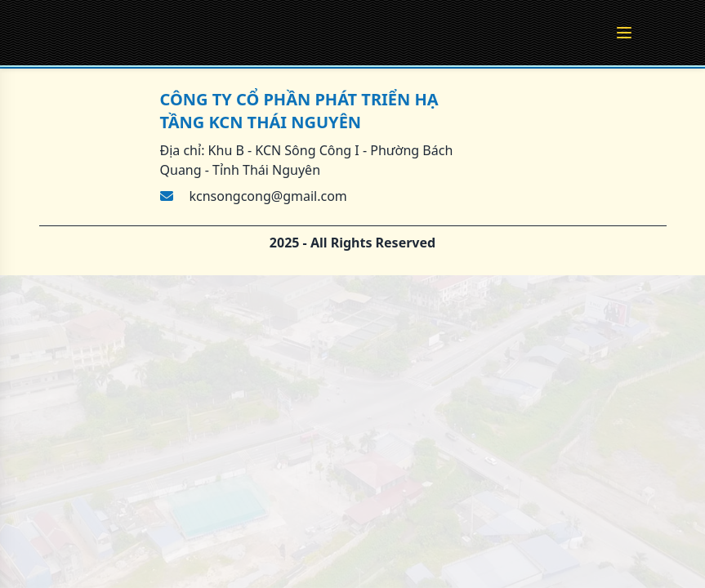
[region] (352, 294)
